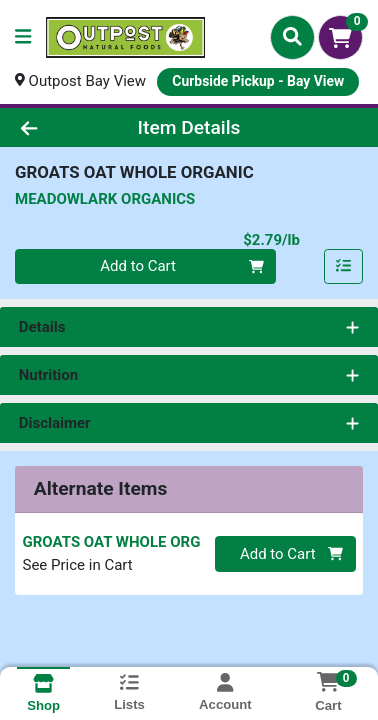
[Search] (292, 37)
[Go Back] (58, 127)
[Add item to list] (344, 267)
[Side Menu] (23, 37)
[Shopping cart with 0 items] (340, 37)
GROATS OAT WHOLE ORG (112, 542)
